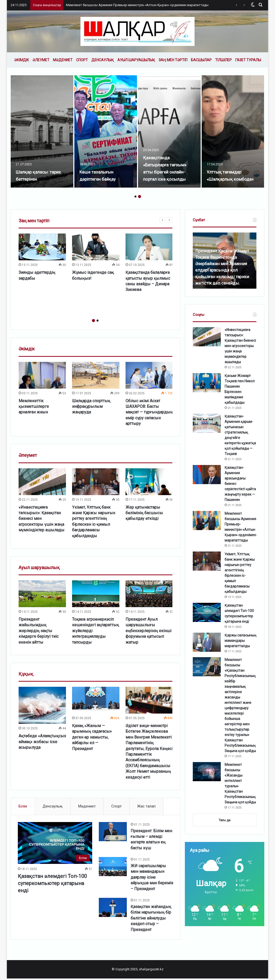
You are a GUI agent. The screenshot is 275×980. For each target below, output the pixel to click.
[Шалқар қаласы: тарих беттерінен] (43, 131)
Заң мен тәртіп (173, 60)
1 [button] (135, 197)
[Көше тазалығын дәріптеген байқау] (106, 131)
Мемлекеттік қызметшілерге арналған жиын (34, 407)
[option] (43, 131)
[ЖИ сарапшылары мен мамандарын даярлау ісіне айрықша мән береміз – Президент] (113, 868)
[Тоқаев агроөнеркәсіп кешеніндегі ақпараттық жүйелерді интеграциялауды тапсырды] (96, 594)
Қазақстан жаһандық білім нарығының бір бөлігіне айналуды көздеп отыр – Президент (151, 919)
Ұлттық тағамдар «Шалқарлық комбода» (228, 172)
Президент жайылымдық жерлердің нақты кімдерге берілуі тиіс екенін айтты (39, 631)
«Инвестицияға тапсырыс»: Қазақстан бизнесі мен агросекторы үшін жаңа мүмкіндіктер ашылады (240, 346)
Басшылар (201, 60)
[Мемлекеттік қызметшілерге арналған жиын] (42, 375)
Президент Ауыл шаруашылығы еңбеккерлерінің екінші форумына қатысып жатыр (148, 631)
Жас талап (146, 806)
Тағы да (225, 820)
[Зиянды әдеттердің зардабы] (42, 247)
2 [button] (140, 197)
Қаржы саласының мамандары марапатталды (240, 641)
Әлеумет (41, 60)
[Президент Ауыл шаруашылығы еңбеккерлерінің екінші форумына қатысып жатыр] (149, 594)
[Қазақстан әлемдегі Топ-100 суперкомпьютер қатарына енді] (55, 844)
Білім (23, 806)
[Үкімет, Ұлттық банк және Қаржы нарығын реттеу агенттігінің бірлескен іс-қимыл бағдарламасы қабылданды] (96, 482)
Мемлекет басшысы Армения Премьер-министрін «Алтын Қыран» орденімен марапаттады (137, 5)
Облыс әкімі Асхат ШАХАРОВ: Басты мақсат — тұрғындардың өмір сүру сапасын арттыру (149, 412)
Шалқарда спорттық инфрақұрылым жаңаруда (91, 407)
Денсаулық (103, 60)
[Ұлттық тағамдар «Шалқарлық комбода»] (233, 131)
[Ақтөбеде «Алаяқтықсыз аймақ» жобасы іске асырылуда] (42, 705)
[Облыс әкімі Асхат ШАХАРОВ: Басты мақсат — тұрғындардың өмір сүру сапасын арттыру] (149, 375)
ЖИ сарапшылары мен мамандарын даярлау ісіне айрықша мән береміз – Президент (151, 878)
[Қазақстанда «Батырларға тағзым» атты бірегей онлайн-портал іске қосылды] (170, 131)
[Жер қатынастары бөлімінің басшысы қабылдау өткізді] (149, 482)
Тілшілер (223, 60)
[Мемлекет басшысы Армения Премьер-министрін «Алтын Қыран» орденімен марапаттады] (207, 520)
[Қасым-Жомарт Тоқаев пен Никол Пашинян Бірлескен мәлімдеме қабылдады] (207, 383)
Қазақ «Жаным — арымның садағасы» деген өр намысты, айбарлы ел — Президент (92, 737)
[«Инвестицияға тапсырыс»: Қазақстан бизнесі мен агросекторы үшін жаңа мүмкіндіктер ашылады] (42, 482)
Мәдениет (63, 60)
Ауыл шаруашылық (136, 60)
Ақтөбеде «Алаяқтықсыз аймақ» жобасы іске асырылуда (42, 742)
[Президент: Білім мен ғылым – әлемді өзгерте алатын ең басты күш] (113, 832)
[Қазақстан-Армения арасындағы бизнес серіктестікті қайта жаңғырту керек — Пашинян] (207, 475)
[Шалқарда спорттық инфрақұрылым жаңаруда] (96, 375)
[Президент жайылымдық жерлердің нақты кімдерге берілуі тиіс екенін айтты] (42, 594)
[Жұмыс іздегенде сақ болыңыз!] (96, 247)
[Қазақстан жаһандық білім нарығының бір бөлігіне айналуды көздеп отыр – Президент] (113, 908)
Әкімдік (22, 60)
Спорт (82, 60)
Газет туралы (248, 60)
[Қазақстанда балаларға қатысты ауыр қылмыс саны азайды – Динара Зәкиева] (149, 247)
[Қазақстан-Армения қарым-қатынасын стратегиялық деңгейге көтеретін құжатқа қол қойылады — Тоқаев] (207, 423)
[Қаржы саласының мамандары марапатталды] (207, 642)
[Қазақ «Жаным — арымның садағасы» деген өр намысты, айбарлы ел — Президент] (96, 700)
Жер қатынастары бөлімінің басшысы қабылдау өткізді (144, 513)
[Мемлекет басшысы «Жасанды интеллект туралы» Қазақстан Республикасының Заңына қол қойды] (207, 772)
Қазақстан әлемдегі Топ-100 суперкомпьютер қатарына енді (53, 884)
